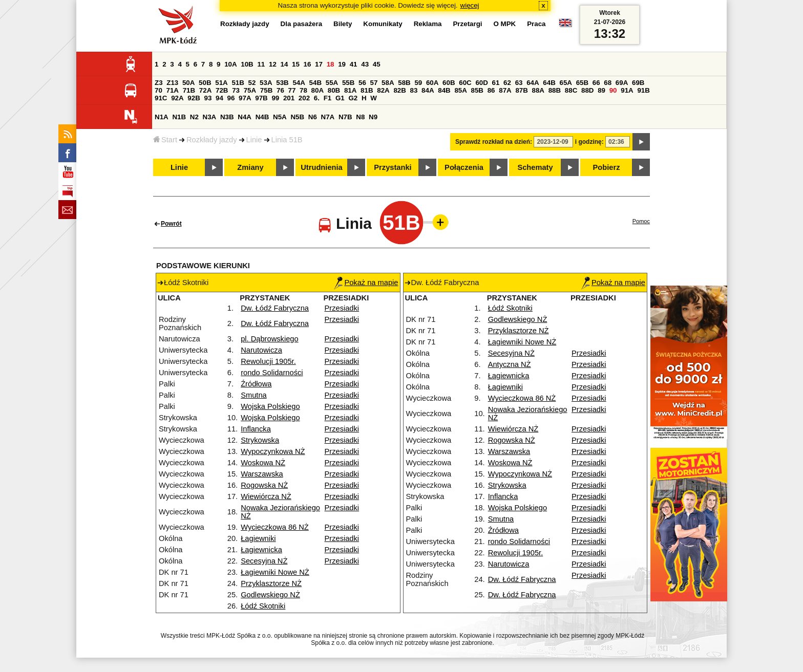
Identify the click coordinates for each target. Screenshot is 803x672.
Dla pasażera (302, 24)
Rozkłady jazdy (212, 140)
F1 (328, 98)
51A (221, 83)
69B (638, 83)
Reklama (428, 24)
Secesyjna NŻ (264, 561)
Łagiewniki (258, 538)
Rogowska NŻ (264, 485)
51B (238, 83)
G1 (340, 98)
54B (315, 83)
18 (331, 64)
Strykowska (260, 440)
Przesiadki (342, 308)
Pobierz (607, 167)
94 (219, 98)
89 (601, 90)
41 (354, 64)
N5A (280, 117)
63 (519, 83)
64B (549, 83)
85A (460, 90)
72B (222, 90)
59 (418, 83)
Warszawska (262, 474)
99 (275, 98)
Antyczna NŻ (510, 364)
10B (247, 64)
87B (521, 90)
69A (622, 83)
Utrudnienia (321, 167)
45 (377, 64)
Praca (536, 24)
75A (250, 90)
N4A (245, 117)
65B (582, 83)
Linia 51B (287, 140)
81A (350, 90)
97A (245, 98)
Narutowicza (261, 350)
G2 (353, 98)
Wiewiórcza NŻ (266, 496)
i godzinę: (589, 142)
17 (319, 64)
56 (362, 83)
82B (399, 90)
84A (428, 90)
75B (266, 90)
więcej (470, 5)
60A (432, 83)
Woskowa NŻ (263, 463)
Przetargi (467, 24)
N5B (297, 117)
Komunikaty (383, 24)
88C (571, 90)
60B (449, 83)
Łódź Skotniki (263, 606)
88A (538, 90)
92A (177, 98)
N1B (179, 117)
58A (388, 83)
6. (317, 98)
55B (348, 83)
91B (643, 90)
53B (282, 83)
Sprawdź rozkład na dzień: (494, 142)
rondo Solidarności (272, 373)
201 (289, 98)
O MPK (505, 24)
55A (332, 83)
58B (404, 83)
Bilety (343, 24)
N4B (262, 117)
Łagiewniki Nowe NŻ (275, 572)
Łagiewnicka (261, 550)
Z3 (159, 83)
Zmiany (250, 167)
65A (565, 83)
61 (496, 83)
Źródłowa (256, 384)
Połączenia (464, 167)
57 (374, 83)
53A (266, 83)
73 (236, 90)
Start (165, 140)
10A (230, 64)
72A (205, 90)
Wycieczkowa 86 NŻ (275, 527)
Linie (254, 140)
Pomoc (641, 221)
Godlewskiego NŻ (270, 595)
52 (252, 83)
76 (280, 90)
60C (465, 83)
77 (292, 90)
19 (342, 64)
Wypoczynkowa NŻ (273, 451)
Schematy (535, 167)
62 (507, 83)
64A (533, 83)
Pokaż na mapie (366, 283)
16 (308, 64)
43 (365, 64)
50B (205, 83)
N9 (373, 117)
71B (189, 90)
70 (159, 90)
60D (481, 83)
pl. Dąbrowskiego (269, 339)
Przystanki (393, 167)
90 (613, 90)
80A (318, 90)
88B (555, 90)
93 (208, 98)
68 (608, 83)
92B (194, 98)
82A (383, 90)
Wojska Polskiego (270, 406)
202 (304, 98)
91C (161, 98)
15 (296, 64)
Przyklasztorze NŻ (271, 583)
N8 (360, 117)
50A (188, 83)
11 (261, 64)
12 (273, 64)
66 (596, 83)
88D (587, 90)
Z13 (172, 83)
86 (491, 90)
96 (231, 98)
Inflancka (256, 429)
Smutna (254, 395)
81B (367, 90)
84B (444, 90)
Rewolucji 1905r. (268, 361)
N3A (210, 117)
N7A (328, 117)
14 (284, 64)
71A (173, 90)
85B (477, 90)
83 (414, 90)
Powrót (171, 224)
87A (505, 90)
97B (261, 98)
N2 (194, 117)
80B (334, 90)
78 (303, 90)
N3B (227, 117)
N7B (345, 117)
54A (299, 83)
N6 (313, 117)
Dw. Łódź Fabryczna (275, 308)
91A (627, 90)
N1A (162, 117)
